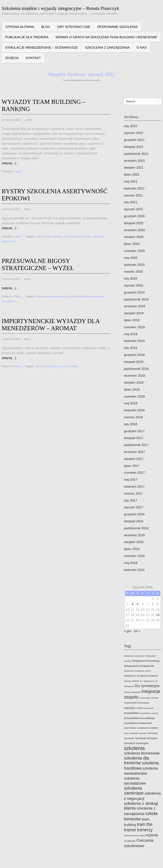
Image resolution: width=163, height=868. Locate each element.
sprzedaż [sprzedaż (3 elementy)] (143, 733)
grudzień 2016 (134, 514)
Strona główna (20, 27)
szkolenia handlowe (79, 296)
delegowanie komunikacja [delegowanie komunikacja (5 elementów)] (146, 661)
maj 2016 (131, 563)
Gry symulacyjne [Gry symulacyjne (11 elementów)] (147, 686)
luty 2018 (131, 424)
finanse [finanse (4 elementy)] (136, 681)
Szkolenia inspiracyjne (48, 366)
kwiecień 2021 (134, 188)
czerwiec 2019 (134, 327)
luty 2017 (131, 500)
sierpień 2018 (134, 383)
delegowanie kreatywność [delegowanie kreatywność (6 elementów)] (139, 666)
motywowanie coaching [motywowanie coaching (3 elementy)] (149, 698)
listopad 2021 (134, 147)
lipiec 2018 (132, 389)
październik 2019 (136, 299)
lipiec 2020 (132, 244)
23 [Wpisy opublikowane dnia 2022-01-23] (158, 615)
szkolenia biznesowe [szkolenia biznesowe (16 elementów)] (142, 753)
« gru (128, 631)
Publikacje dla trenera (27, 37)
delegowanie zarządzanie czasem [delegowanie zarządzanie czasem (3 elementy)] (138, 671)
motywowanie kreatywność (51, 296)
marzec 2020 (133, 272)
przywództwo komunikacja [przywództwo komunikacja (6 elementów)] (139, 718)
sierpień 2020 (134, 237)
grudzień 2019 (134, 292)
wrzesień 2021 (134, 161)
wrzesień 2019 (134, 306)
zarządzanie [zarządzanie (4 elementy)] (130, 841)
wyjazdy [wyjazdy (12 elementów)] (152, 835)
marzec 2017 (133, 493)
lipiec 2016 (132, 549)
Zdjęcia (12, 58)
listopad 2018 (134, 362)
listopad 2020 (134, 223)
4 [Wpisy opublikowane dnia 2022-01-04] (133, 604)
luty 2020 (131, 278)
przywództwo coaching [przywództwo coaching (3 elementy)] (149, 713)
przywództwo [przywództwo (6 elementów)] (132, 713)
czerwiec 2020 (134, 251)
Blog (46, 27)
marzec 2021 (133, 195)
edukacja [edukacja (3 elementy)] (128, 681)
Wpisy (18, 171)
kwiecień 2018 (134, 410)
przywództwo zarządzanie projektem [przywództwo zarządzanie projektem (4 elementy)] (141, 728)
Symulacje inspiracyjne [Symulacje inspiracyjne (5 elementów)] (136, 743)
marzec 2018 (133, 417)
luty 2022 (131, 126)
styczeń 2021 (134, 209)
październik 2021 (136, 154)
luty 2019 (131, 348)
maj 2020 (131, 258)
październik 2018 (136, 369)
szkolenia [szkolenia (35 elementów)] (134, 748)
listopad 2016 (134, 521)
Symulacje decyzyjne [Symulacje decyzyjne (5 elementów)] (146, 738)
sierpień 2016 (134, 542)
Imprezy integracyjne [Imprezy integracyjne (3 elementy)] (132, 692)
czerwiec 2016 (134, 556)
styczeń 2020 (134, 285)
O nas (142, 48)
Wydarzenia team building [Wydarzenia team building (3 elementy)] (134, 836)
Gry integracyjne (74, 27)
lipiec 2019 (132, 320)
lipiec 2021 (132, 174)
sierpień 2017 (134, 459)
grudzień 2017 (134, 431)
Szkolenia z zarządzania (107, 48)
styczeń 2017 (134, 507)
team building (70, 366)
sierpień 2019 (134, 313)
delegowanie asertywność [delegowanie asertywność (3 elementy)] (134, 656)
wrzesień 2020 (134, 230)
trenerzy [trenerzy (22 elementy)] (145, 830)
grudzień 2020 (134, 216)
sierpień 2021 (134, 167)
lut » (137, 631)
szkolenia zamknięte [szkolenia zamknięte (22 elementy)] (134, 791)
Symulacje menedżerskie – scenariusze (42, 48)
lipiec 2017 (132, 466)
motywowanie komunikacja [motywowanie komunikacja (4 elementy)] (137, 703)
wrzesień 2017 (134, 452)
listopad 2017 (134, 438)
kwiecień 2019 (134, 341)
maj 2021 (131, 181)
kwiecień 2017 (134, 487)
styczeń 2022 (134, 133)
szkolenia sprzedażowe (77, 236)
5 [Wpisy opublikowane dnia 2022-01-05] (138, 604)
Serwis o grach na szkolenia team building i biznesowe (106, 37)
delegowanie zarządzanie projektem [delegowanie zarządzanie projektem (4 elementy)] (141, 676)
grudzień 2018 (134, 355)
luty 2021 (131, 202)
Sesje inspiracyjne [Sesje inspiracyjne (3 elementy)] (131, 733)
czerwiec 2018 (134, 396)
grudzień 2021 (134, 140)
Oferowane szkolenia (117, 27)
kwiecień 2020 (134, 265)
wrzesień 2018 (134, 376)
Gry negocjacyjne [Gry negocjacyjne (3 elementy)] (147, 681)
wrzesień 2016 (134, 535)
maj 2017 (131, 480)
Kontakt (33, 58)
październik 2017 (136, 445)
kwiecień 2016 (134, 570)
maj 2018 (131, 403)
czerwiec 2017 (134, 473)
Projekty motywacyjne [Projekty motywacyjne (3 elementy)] (145, 708)
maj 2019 (131, 334)
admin (29, 120)
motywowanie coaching (48, 236)
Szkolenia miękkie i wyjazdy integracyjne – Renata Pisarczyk (60, 8)
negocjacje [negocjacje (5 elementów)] (130, 708)
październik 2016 (136, 528)
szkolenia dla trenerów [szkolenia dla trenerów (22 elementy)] (136, 760)
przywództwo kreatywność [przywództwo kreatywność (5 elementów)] (138, 723)
